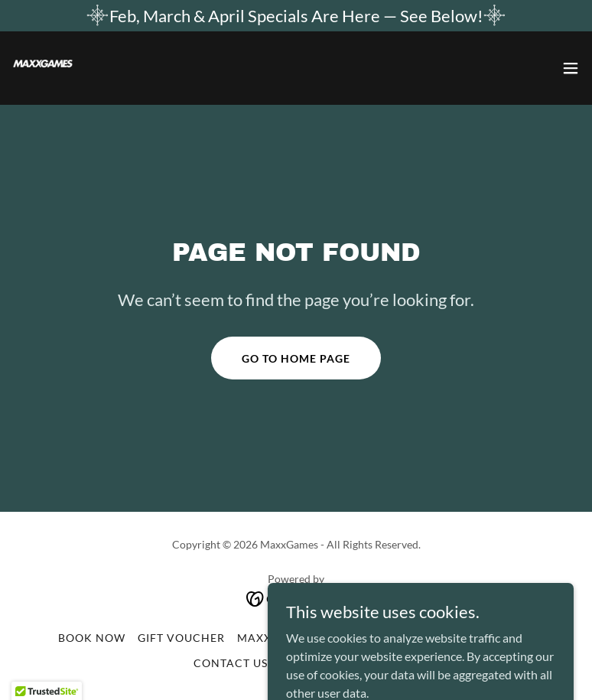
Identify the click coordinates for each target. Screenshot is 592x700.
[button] (571, 68)
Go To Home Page (296, 358)
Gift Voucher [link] (181, 638)
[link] (43, 68)
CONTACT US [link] (231, 663)
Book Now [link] (92, 638)
